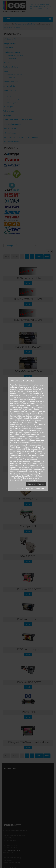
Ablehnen (41, 484)
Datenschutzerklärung (25, 488)
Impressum (40, 488)
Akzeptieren (31, 484)
